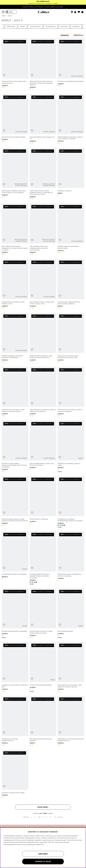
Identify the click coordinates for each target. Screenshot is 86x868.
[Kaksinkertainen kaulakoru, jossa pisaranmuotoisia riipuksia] (71, 667)
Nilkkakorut (51, 27)
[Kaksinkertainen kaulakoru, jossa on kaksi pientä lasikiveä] (43, 392)
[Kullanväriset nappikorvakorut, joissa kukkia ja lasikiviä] (71, 284)
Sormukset (11, 27)
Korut (10, 16)
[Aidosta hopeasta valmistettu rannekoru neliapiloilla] (15, 338)
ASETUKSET (43, 854)
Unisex (22, 27)
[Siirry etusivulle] (43, 12)
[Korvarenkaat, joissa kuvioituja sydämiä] (43, 721)
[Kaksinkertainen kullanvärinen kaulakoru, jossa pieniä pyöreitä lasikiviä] (43, 64)
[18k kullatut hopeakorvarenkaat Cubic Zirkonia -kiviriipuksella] (15, 174)
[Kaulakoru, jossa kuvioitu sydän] (15, 774)
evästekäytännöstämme (35, 844)
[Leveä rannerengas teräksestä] (43, 667)
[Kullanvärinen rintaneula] (43, 502)
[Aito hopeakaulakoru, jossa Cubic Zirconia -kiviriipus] (43, 447)
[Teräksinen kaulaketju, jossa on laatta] (71, 447)
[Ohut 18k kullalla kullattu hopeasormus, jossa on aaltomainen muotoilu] (15, 230)
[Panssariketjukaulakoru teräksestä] (15, 613)
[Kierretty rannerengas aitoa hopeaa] (71, 64)
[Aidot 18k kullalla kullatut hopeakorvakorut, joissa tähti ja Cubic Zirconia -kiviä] (43, 174)
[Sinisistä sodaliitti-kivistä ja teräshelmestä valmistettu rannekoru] (43, 558)
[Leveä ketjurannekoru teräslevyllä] (15, 558)
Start (4, 16)
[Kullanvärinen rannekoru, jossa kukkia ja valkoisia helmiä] (15, 392)
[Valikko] (3, 12)
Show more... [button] (43, 807)
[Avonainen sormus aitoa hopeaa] (15, 119)
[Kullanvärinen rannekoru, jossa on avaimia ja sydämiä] (71, 392)
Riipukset (64, 27)
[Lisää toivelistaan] (4, 75)
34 (55, 817)
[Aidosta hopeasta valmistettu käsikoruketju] (71, 230)
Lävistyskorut (35, 27)
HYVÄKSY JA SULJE (43, 862)
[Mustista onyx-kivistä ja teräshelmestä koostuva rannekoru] (71, 502)
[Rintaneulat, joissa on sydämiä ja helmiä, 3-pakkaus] (71, 558)
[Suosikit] (80, 12)
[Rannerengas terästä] (71, 613)
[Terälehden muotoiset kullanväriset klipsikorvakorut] (71, 721)
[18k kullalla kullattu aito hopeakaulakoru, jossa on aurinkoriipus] (43, 230)
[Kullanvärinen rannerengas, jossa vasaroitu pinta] (15, 64)
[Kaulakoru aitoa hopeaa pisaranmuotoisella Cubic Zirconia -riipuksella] (15, 447)
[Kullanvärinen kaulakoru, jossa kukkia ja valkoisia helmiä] (43, 338)
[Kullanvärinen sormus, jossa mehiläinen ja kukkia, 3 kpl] (71, 338)
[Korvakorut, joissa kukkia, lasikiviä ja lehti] (15, 667)
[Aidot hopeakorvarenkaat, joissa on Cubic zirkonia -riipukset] (71, 119)
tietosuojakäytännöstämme (14, 844)
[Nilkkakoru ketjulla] (71, 174)
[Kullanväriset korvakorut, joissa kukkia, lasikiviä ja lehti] (43, 613)
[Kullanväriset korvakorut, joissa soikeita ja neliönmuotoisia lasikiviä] (15, 502)
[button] (76, 12)
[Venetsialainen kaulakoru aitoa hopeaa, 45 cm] (15, 284)
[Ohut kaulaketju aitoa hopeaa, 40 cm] (43, 119)
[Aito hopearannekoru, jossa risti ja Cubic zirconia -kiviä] (43, 284)
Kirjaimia (76, 27)
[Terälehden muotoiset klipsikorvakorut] (15, 721)
